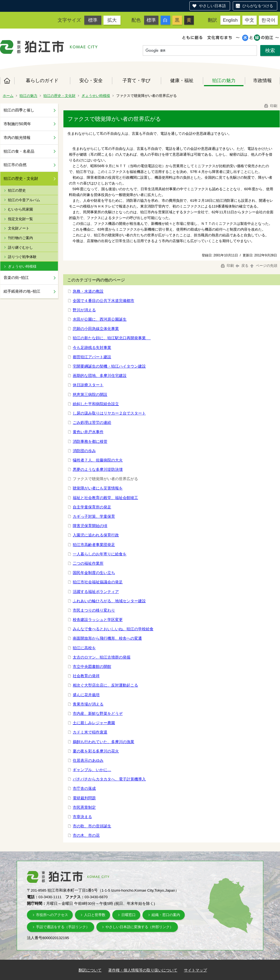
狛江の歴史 (17, 190)
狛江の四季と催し (19, 110)
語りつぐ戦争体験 (22, 257)
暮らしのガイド (42, 80)
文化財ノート (19, 228)
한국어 (268, 20)
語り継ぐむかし (20, 247)
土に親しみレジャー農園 (94, 723)
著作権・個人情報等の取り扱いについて (143, 970)
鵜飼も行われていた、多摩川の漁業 (103, 742)
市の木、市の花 (86, 835)
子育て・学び (136, 80)
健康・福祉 (182, 80)
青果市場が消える (88, 704)
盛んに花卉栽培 (86, 695)
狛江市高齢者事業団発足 (94, 545)
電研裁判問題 (84, 798)
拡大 (112, 20)
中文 (250, 20)
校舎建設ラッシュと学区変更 (98, 620)
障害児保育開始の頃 (90, 526)
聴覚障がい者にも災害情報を (98, 488)
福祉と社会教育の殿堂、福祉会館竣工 (105, 498)
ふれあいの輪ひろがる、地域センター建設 (109, 601)
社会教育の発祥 (86, 676)
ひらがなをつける (258, 6)
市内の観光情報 (17, 138)
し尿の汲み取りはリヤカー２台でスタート (109, 413)
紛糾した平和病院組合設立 (96, 404)
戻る (242, 266)
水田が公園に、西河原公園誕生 (100, 319)
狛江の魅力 (224, 80)
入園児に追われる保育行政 (96, 535)
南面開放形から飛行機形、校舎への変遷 (107, 638)
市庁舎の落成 (84, 788)
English (230, 20)
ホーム (7, 81)
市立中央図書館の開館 (92, 667)
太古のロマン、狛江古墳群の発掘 (102, 657)
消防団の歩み (84, 451)
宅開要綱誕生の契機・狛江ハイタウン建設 (109, 366)
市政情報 (262, 80)
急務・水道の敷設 (88, 291)
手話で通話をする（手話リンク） (63, 927)
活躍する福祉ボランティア (96, 592)
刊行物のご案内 (20, 238)
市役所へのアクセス (52, 915)
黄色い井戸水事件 (88, 432)
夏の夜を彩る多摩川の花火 (96, 751)
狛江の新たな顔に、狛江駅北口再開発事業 (112, 338)
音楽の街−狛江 (16, 278)
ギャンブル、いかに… (92, 770)
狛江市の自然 (15, 165)
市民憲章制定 (84, 807)
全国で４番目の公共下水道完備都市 (103, 301)
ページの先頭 (263, 266)
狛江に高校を (84, 648)
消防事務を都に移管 (90, 441)
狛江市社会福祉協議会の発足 (98, 582)
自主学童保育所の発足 (92, 507)
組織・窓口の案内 (166, 915)
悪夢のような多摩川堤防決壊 (98, 469)
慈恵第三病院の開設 (90, 394)
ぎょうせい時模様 (96, 96)
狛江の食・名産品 (19, 151)
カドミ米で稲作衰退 (90, 732)
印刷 (270, 106)
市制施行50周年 (17, 124)
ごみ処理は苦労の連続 (92, 422)
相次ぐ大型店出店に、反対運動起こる (105, 685)
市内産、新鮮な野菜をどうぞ (98, 713)
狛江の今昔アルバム (24, 200)
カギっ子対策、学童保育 (94, 516)
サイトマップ (195, 970)
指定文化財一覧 (20, 219)
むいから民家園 (20, 209)
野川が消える (84, 310)
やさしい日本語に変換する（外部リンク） (139, 927)
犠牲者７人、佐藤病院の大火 (98, 460)
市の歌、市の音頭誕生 (92, 826)
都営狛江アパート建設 (92, 357)
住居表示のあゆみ (88, 760)
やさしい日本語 (212, 6)
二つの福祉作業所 (88, 563)
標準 (93, 20)
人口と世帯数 (95, 915)
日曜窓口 (128, 915)
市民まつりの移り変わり (94, 610)
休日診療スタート (88, 385)
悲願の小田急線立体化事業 (96, 329)
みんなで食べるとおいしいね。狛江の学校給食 (113, 629)
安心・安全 (91, 80)
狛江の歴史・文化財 (59, 96)
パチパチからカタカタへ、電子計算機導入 (109, 779)
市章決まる (82, 817)
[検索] (200, 51)
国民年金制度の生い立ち (94, 573)
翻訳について (90, 970)
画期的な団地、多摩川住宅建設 (100, 376)
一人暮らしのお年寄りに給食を (100, 554)
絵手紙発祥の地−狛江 (22, 291)
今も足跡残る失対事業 (92, 348)
